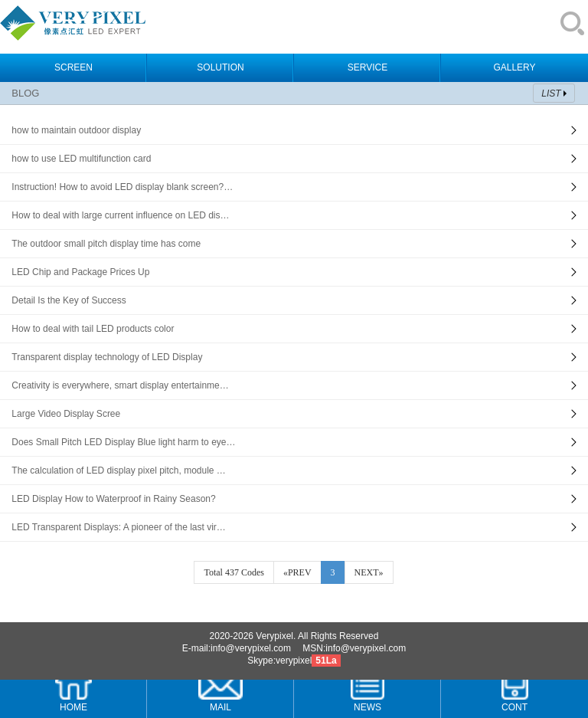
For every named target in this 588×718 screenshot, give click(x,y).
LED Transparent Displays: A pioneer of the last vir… (118, 527)
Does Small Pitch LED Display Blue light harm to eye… (123, 442)
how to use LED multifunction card (81, 159)
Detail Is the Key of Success (69, 300)
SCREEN (73, 67)
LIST (551, 93)
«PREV (297, 572)
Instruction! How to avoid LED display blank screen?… (122, 187)
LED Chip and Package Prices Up (80, 272)
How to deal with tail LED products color (93, 329)
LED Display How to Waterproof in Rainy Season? (113, 499)
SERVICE (367, 67)
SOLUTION (220, 67)
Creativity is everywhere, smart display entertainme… (120, 385)
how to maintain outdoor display (76, 130)
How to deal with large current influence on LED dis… (120, 215)
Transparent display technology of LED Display (107, 357)
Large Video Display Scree (66, 414)
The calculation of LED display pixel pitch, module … (118, 470)
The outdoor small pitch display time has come (106, 244)
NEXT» (369, 572)
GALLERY (514, 67)
